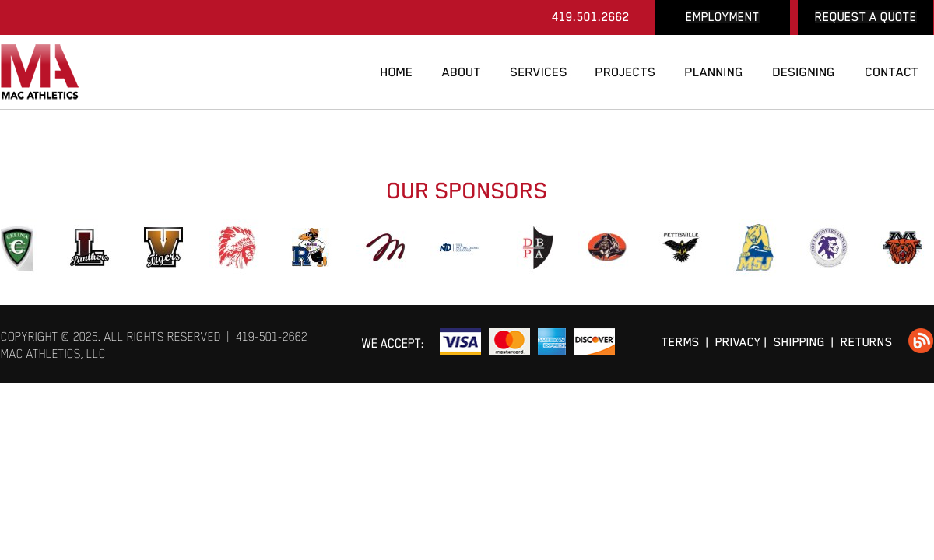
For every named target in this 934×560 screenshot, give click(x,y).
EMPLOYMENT (723, 17)
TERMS (681, 342)
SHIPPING (799, 342)
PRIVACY (738, 342)
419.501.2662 (591, 17)
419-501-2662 (272, 336)
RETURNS (867, 342)
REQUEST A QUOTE (866, 17)
